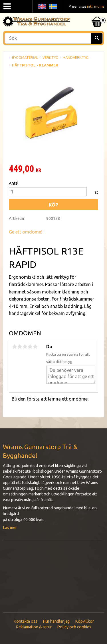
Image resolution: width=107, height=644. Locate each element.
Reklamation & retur (34, 627)
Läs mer (10, 528)
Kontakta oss (25, 621)
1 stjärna (15, 347)
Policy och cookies (74, 627)
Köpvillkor (84, 621)
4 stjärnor (30, 347)
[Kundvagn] (97, 14)
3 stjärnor (25, 347)
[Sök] (97, 38)
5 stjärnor (35, 347)
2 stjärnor (20, 347)
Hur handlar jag (56, 621)
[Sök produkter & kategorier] (53, 38)
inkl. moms (96, 6)
